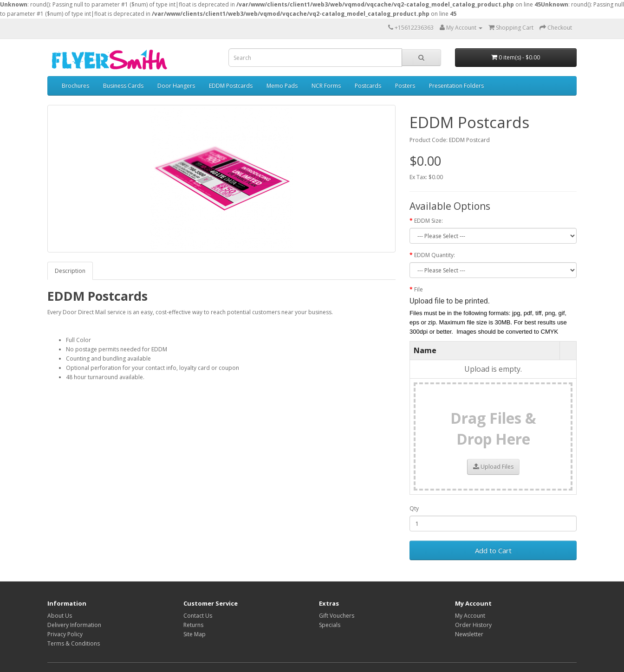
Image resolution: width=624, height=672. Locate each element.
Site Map (195, 634)
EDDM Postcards (231, 86)
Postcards (368, 86)
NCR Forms (326, 86)
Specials (330, 625)
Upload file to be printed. (450, 301)
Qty (414, 508)
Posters (405, 86)
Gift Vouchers (337, 616)
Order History (473, 625)
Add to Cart (493, 550)
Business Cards (123, 86)
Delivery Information (74, 625)
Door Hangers (176, 86)
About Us (60, 616)
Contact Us (198, 616)
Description (70, 271)
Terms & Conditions (74, 643)
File (419, 289)
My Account (470, 616)
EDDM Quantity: (435, 255)
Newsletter (469, 634)
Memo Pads (282, 86)
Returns (193, 625)
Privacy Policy (65, 634)
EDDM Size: (429, 221)
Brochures (75, 86)
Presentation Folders (456, 86)
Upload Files (493, 467)
